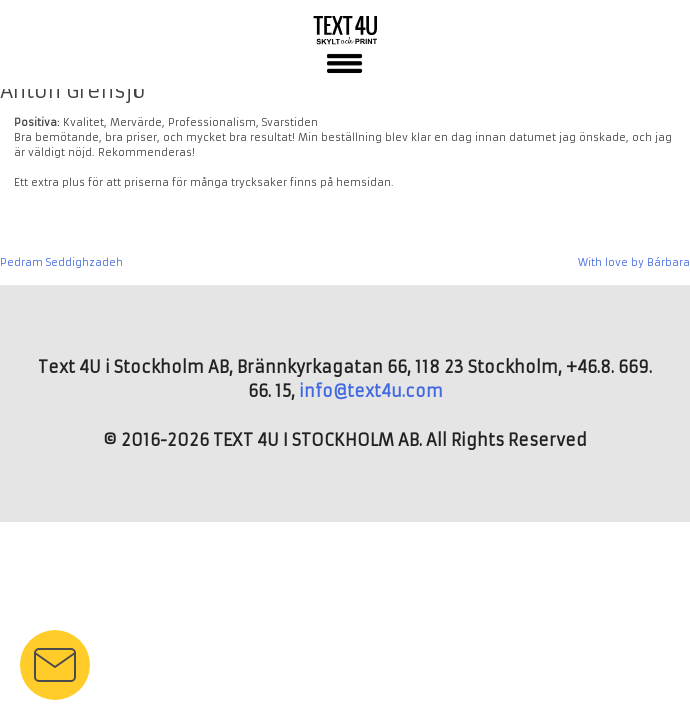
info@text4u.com (371, 391)
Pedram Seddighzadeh (61, 262)
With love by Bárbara (634, 262)
